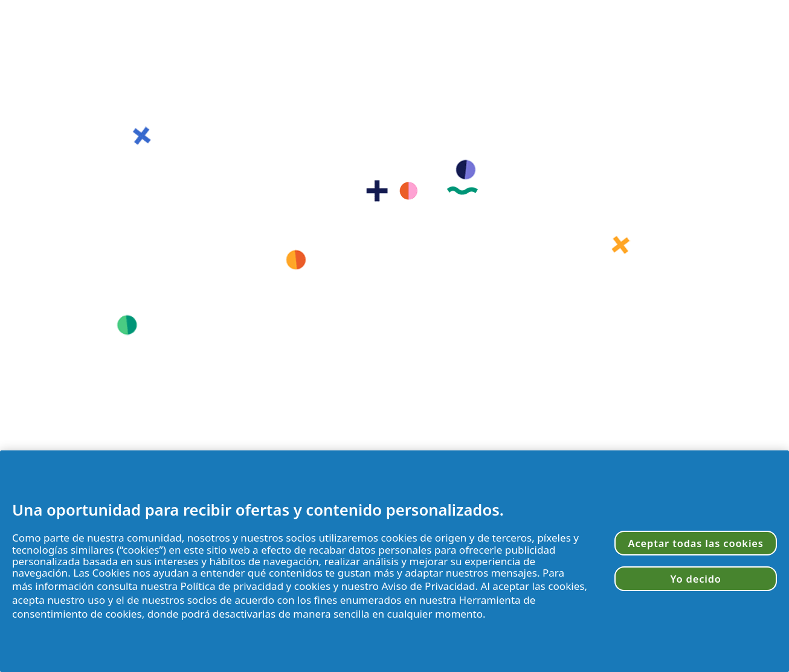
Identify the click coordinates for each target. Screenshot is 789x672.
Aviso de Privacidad (428, 586)
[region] (394, 561)
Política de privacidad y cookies (256, 586)
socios (301, 538)
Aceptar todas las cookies (696, 543)
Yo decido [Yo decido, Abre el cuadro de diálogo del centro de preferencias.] (696, 579)
